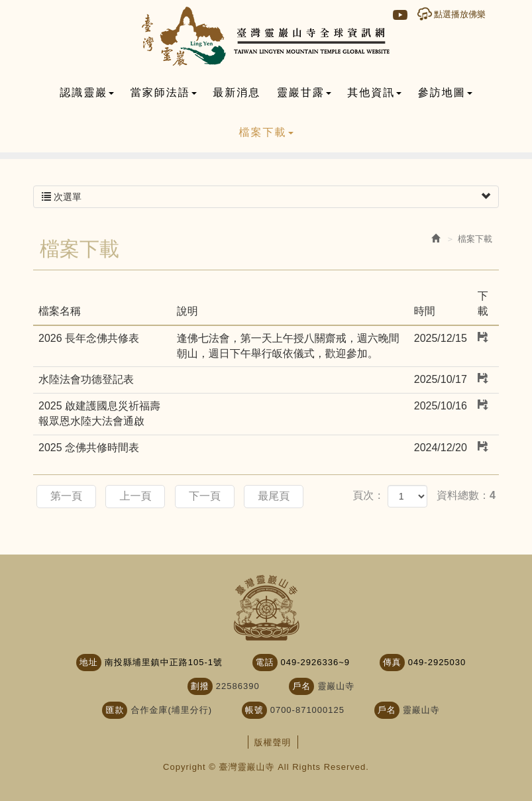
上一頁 (135, 496)
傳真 (392, 662)
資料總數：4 (466, 495)
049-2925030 (437, 662)
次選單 (266, 197)
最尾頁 (274, 496)
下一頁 (205, 496)
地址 (89, 662)
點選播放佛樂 (460, 14)
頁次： (368, 495)
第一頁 (66, 496)
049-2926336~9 (315, 662)
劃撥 (200, 686)
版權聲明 (273, 742)
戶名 (301, 686)
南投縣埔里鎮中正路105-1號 (164, 662)
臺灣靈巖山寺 (266, 36)
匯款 (115, 710)
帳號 (254, 710)
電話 (265, 662)
